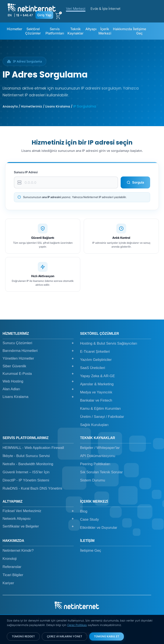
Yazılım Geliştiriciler (96, 360)
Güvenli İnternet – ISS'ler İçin (26, 472)
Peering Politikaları (95, 464)
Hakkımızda (122, 29)
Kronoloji (10, 559)
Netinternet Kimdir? (18, 551)
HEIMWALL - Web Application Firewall (33, 448)
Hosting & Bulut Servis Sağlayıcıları (109, 343)
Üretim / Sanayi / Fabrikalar (102, 417)
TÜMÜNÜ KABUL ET (107, 636)
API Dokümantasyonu (98, 456)
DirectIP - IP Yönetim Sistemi (26, 480)
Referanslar (12, 567)
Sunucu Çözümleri (38, 343)
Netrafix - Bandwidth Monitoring (28, 464)
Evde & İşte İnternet (105, 9)
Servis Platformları (55, 31)
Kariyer (8, 583)
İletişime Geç (140, 31)
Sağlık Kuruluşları (94, 425)
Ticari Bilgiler (13, 575)
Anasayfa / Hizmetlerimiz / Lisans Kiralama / (38, 106)
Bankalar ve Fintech (96, 400)
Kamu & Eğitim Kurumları (100, 409)
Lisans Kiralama (38, 397)
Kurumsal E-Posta (38, 374)
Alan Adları (38, 389)
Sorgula (135, 182)
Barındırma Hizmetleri (38, 351)
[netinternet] (32, 7)
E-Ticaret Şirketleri (95, 352)
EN (10, 15)
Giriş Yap (44, 15)
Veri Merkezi (76, 9)
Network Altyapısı (38, 519)
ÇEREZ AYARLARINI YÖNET (64, 636)
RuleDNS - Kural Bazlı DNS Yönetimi (32, 488)
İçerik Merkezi (105, 31)
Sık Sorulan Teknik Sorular (101, 472)
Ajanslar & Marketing (97, 384)
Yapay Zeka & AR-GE (97, 376)
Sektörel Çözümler (33, 31)
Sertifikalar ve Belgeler (38, 526)
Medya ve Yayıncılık (96, 392)
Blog (84, 511)
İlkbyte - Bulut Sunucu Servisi (26, 456)
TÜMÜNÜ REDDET (23, 636)
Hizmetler (15, 29)
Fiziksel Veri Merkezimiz (38, 511)
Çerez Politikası (77, 625)
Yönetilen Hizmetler (38, 359)
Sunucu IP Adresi (26, 172)
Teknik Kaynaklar (75, 31)
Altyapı (91, 29)
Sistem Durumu (93, 480)
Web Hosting (38, 381)
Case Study (89, 519)
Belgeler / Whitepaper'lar (100, 448)
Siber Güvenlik (38, 366)
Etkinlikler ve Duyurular (99, 528)
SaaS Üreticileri (93, 368)
